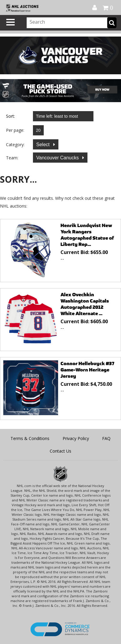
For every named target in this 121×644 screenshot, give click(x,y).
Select (44, 145)
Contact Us (60, 451)
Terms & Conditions (30, 438)
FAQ (106, 438)
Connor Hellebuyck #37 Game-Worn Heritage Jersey (87, 370)
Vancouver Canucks (58, 158)
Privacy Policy (76, 438)
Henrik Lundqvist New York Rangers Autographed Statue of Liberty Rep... (87, 235)
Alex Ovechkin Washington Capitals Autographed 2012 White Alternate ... (85, 304)
